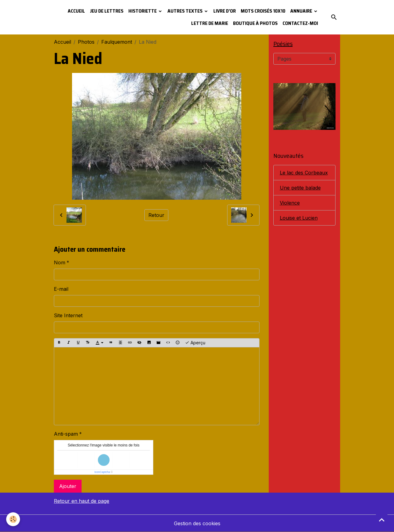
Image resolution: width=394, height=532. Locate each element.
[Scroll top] (382, 520)
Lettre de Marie (210, 23)
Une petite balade (300, 188)
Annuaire (302, 11)
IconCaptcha (102, 472)
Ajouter (68, 486)
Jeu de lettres (107, 11)
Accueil (76, 11)
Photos (86, 42)
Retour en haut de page (82, 501)
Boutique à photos (255, 23)
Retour (156, 215)
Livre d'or (225, 11)
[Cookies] (13, 519)
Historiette (143, 11)
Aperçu (195, 343)
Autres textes (185, 11)
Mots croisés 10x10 (263, 11)
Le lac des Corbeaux (304, 173)
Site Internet (68, 315)
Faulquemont (117, 42)
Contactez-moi (300, 23)
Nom (60, 262)
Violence (290, 203)
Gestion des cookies (197, 523)
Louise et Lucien (299, 218)
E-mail (61, 289)
